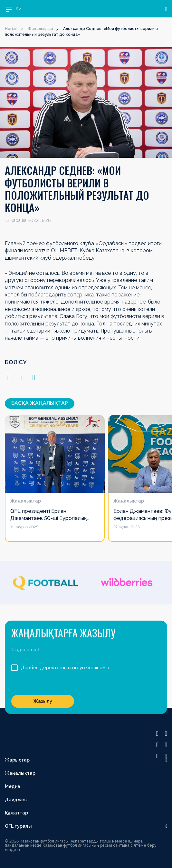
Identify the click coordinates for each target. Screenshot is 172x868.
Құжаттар (16, 813)
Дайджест (17, 800)
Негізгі (11, 29)
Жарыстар (17, 760)
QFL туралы (18, 826)
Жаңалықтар (40, 29)
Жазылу (43, 701)
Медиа (13, 786)
